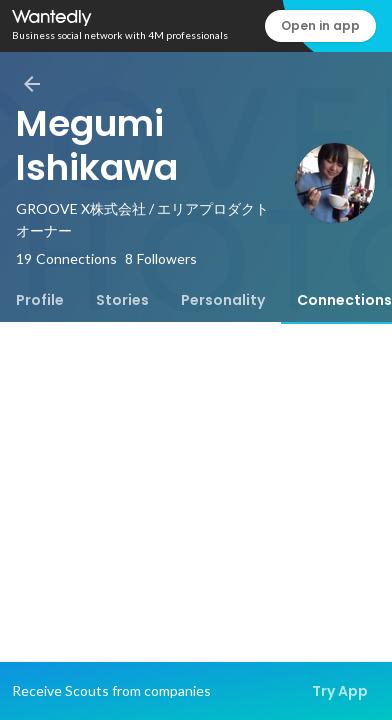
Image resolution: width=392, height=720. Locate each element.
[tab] (40, 300)
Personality (223, 300)
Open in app (320, 25)
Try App (340, 691)
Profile (40, 300)
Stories (122, 300)
